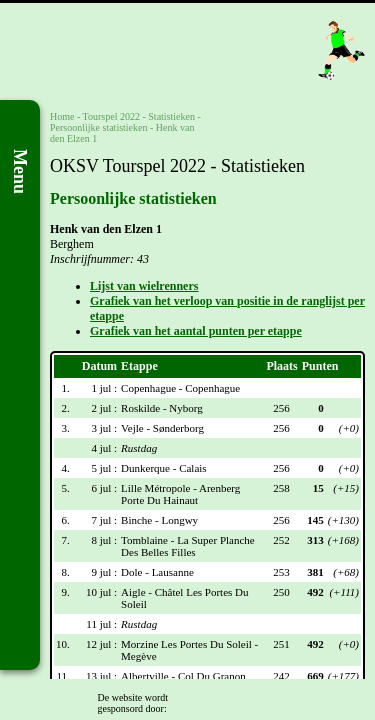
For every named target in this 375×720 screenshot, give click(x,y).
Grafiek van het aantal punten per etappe (196, 331)
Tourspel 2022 (111, 116)
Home (62, 116)
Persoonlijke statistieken (99, 127)
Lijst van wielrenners (144, 286)
